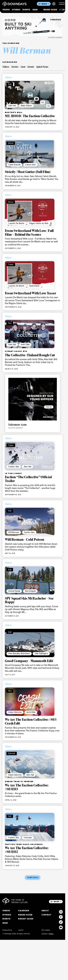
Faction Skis (14, 467)
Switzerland (34, 286)
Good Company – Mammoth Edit (29, 661)
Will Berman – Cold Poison (24, 539)
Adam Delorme (15, 712)
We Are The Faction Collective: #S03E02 (27, 850)
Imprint (21, 930)
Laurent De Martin (16, 223)
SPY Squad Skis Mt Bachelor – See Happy (29, 600)
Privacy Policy (7, 930)
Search (54, 4)
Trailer (11, 264)
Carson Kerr (31, 165)
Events (26, 10)
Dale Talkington (41, 653)
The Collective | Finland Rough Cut (30, 355)
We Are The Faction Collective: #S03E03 (27, 787)
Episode (12, 753)
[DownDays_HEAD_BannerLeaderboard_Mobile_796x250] (33, 26)
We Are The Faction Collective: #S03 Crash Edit (31, 721)
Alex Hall (12, 106)
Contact (46, 915)
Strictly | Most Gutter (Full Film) (28, 172)
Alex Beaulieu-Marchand (19, 653)
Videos (6, 10)
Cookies (46, 930)
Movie (11, 143)
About (45, 911)
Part (10, 323)
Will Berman (14, 532)
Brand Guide (50, 10)
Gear (35, 10)
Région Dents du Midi (39, 223)
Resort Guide (26, 919)
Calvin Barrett (14, 165)
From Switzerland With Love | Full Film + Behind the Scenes (29, 233)
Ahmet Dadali (14, 591)
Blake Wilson (26, 106)
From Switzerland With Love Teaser (31, 293)
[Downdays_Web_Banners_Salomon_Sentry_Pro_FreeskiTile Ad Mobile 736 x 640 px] (33, 399)
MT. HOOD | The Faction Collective (30, 116)
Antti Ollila (25, 344)
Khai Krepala (30, 591)
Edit (10, 84)
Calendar (24, 911)
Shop (45, 4)
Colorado (28, 837)
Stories (16, 10)
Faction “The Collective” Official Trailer (28, 479)
